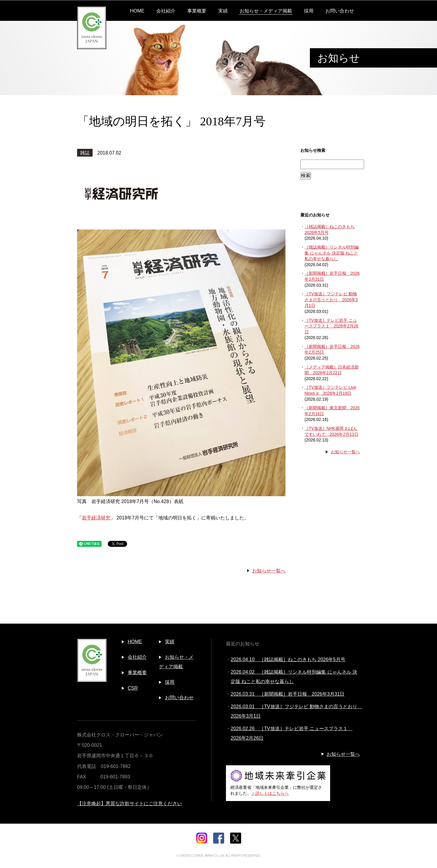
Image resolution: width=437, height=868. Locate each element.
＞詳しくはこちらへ (270, 793)
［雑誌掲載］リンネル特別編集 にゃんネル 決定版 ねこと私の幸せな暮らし (332, 253)
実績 (223, 11)
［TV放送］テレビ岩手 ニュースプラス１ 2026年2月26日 (331, 326)
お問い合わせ (340, 11)
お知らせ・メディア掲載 (266, 11)
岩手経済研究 (96, 518)
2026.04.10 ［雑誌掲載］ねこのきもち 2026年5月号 (288, 659)
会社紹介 (166, 11)
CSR (133, 688)
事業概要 (197, 11)
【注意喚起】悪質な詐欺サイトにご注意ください (129, 804)
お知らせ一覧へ (269, 571)
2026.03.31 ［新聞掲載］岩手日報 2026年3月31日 (288, 694)
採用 (309, 11)
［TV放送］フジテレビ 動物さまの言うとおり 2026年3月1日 (331, 300)
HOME (137, 11)
